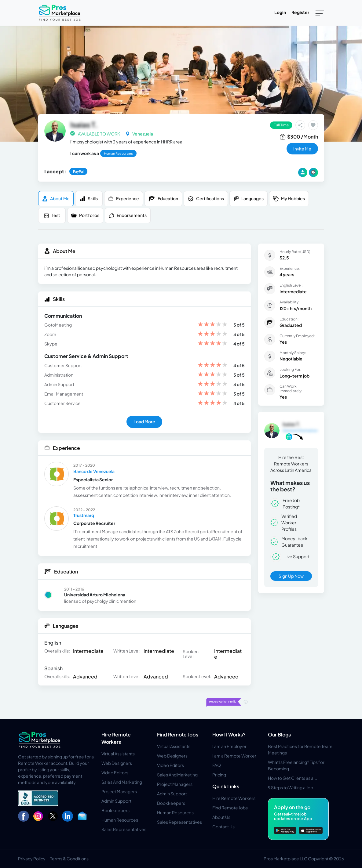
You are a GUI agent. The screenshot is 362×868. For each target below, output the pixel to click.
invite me (302, 149)
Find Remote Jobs (178, 734)
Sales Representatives (124, 829)
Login (280, 12)
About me (56, 199)
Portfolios (85, 215)
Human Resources (120, 820)
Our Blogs (279, 734)
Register (300, 12)
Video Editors (115, 772)
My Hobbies (289, 199)
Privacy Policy (32, 859)
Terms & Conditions (69, 859)
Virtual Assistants (118, 754)
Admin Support (116, 801)
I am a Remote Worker (234, 756)
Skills (89, 199)
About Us (221, 817)
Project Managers (119, 791)
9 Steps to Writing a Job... (292, 787)
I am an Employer (229, 746)
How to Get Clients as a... (293, 778)
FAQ (217, 765)
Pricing (219, 775)
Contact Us (223, 826)
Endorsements (128, 215)
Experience (124, 199)
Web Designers (117, 763)
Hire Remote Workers (234, 798)
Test (52, 215)
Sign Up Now (291, 576)
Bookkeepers (115, 810)
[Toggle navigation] (320, 13)
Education (163, 199)
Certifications (206, 199)
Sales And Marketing (122, 782)
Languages (249, 199)
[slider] (213, 325)
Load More (144, 421)
